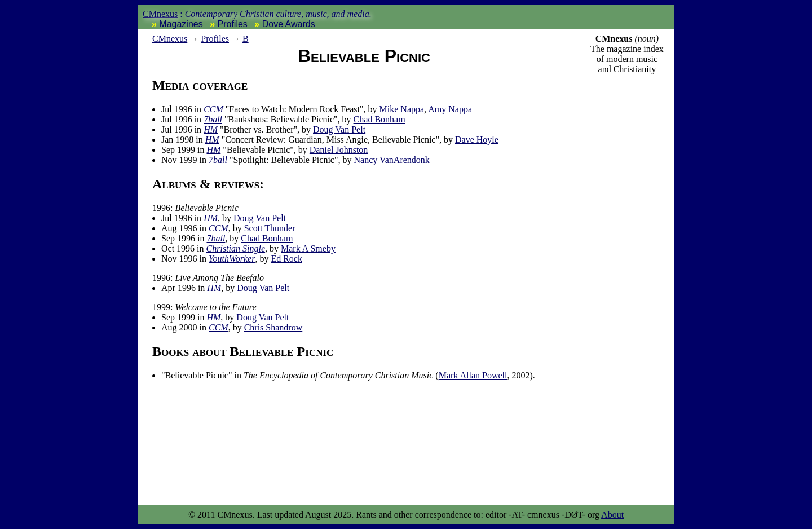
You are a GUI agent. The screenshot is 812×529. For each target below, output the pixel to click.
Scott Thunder (270, 228)
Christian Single (236, 248)
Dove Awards (289, 24)
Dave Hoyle (477, 140)
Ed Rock (286, 259)
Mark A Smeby (308, 248)
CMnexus (160, 14)
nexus (170, 39)
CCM (213, 109)
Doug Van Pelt (339, 129)
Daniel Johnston (339, 150)
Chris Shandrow (273, 327)
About (612, 515)
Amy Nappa (450, 109)
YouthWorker (232, 259)
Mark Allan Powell (473, 375)
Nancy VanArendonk (391, 160)
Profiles (233, 24)
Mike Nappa (402, 109)
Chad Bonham (379, 119)
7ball (213, 119)
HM (211, 129)
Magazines (181, 24)
